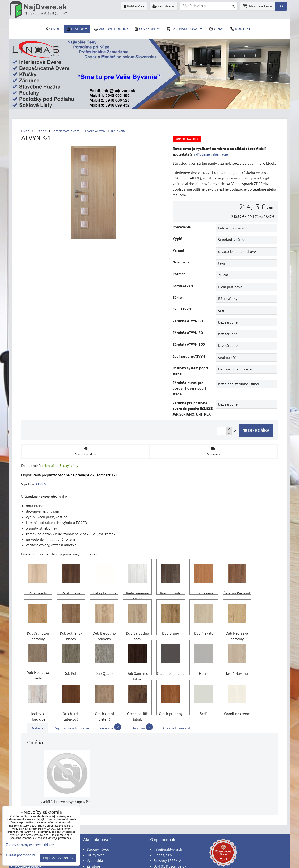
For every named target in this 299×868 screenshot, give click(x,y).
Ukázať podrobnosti (20, 855)
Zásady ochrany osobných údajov (30, 845)
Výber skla (95, 861)
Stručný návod (98, 849)
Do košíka (256, 430)
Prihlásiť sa (134, 6)
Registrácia (164, 6)
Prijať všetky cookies (58, 858)
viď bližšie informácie (211, 154)
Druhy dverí (96, 855)
